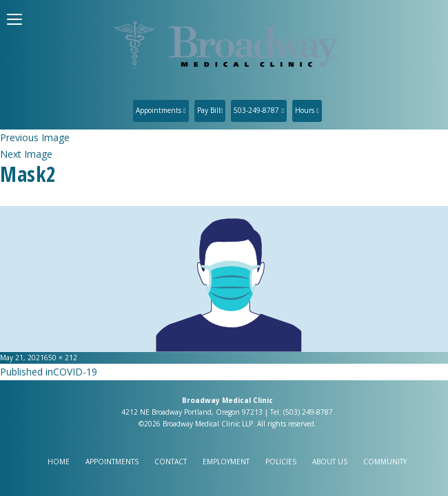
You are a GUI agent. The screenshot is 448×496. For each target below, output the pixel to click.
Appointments (161, 110)
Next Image (26, 154)
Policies (281, 462)
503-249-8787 (259, 110)
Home (59, 462)
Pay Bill (210, 110)
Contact (171, 462)
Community (385, 462)
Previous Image (35, 137)
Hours (307, 110)
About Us (330, 462)
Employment (226, 462)
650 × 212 (61, 358)
